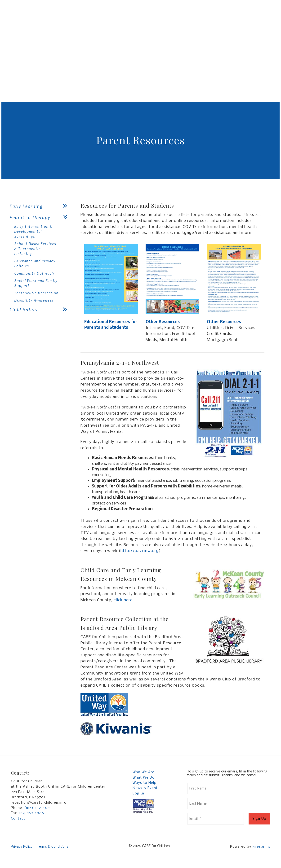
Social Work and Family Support (36, 283)
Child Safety (40, 309)
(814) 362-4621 (38, 808)
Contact (18, 819)
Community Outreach (34, 273)
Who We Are (143, 772)
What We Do (144, 778)
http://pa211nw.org (140, 551)
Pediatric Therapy (40, 217)
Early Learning (40, 206)
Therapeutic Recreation (36, 293)
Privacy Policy (22, 847)
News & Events (146, 788)
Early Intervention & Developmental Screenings (33, 231)
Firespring (261, 847)
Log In (138, 793)
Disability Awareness (34, 300)
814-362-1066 (32, 813)
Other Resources (163, 322)
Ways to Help (145, 783)
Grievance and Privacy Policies (35, 263)
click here (123, 600)
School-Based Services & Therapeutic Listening (35, 249)
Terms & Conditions (53, 847)
